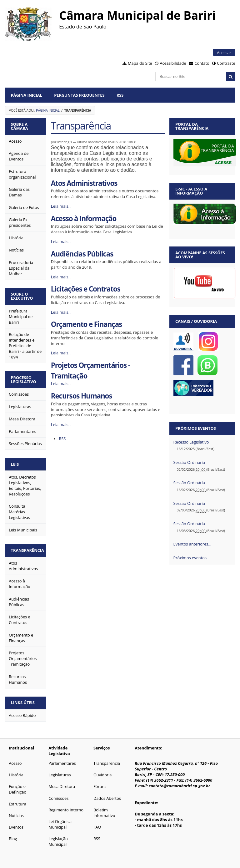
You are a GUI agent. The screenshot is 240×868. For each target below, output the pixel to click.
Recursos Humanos (82, 396)
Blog (13, 839)
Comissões (58, 798)
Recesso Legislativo (191, 442)
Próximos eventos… (192, 558)
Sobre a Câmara (20, 126)
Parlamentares (62, 763)
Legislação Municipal (58, 841)
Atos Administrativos (84, 183)
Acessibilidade (173, 63)
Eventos (16, 827)
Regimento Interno (66, 810)
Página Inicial (27, 95)
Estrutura (17, 804)
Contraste (226, 63)
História (16, 775)
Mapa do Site (140, 63)
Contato (202, 63)
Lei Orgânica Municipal (60, 824)
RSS (120, 95)
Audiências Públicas (82, 254)
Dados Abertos (107, 798)
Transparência (27, 550)
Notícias (16, 815)
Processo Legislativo (24, 380)
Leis (15, 464)
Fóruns (100, 786)
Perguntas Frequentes (79, 95)
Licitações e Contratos (86, 289)
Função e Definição (17, 789)
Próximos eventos (196, 428)
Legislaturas (60, 775)
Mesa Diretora (62, 786)
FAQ (97, 827)
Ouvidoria (103, 775)
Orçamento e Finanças (86, 324)
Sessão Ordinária (189, 462)
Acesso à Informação (84, 218)
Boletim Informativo (104, 813)
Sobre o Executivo (22, 296)
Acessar (224, 53)
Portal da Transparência (192, 126)
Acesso (15, 763)
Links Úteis (23, 703)
